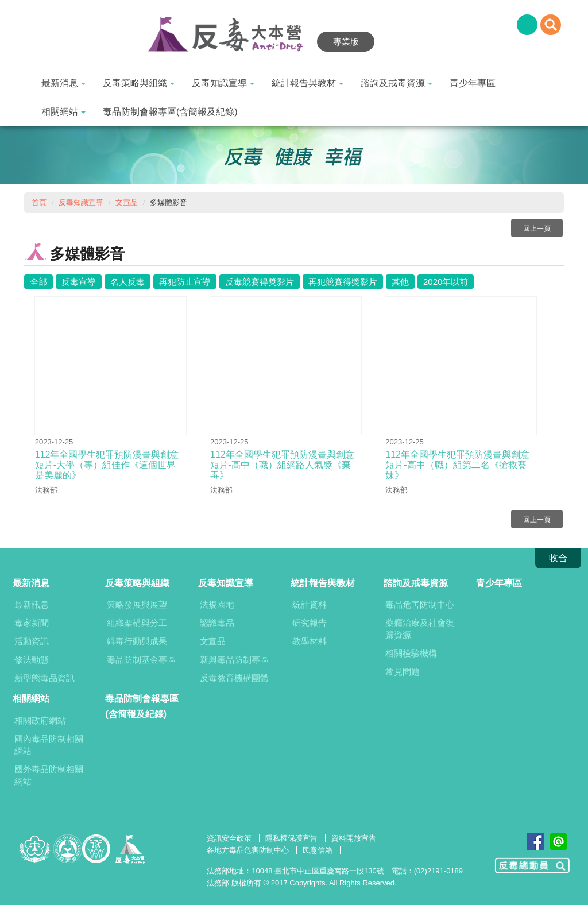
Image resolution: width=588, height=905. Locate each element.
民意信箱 (318, 850)
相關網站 (63, 112)
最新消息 (63, 83)
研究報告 (310, 623)
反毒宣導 (79, 282)
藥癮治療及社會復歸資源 (420, 629)
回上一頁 (537, 229)
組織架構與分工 (137, 623)
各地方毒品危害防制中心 (248, 850)
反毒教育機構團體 (234, 678)
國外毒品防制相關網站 (49, 775)
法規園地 (217, 604)
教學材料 (310, 641)
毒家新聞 (32, 623)
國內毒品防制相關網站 (49, 745)
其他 (400, 282)
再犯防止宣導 (185, 282)
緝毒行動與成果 (137, 641)
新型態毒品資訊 (45, 678)
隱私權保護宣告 (291, 838)
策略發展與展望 (137, 604)
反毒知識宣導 (223, 83)
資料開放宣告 (354, 838)
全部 (38, 282)
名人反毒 (127, 282)
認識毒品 (217, 623)
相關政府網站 (40, 720)
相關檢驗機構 (411, 653)
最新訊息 (32, 604)
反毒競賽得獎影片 (260, 282)
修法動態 (32, 660)
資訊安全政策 (229, 838)
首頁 (39, 202)
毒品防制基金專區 (141, 660)
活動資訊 (32, 641)
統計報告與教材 (307, 83)
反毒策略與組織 (139, 83)
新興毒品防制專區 (234, 660)
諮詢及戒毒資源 (396, 83)
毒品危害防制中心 (420, 604)
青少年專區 (473, 83)
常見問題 (403, 672)
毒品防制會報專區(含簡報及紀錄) (170, 112)
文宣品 (127, 202)
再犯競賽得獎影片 (343, 282)
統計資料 (310, 604)
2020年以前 (446, 282)
